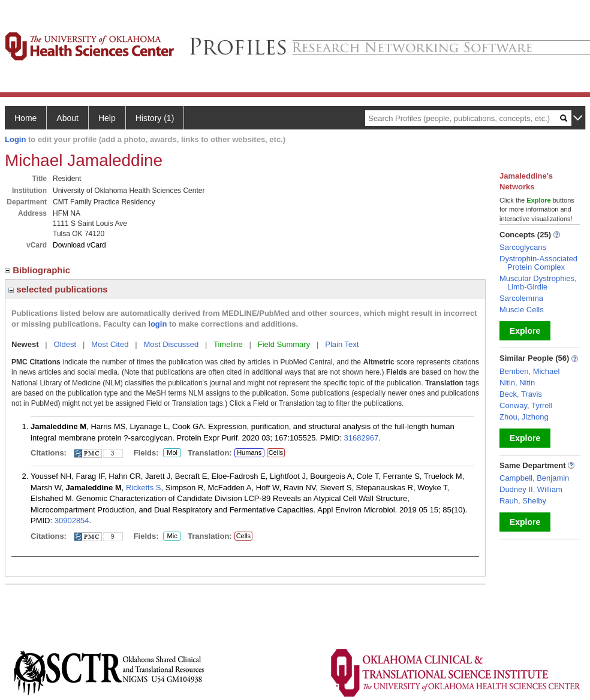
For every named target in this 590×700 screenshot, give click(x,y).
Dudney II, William (531, 489)
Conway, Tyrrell (526, 405)
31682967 (361, 438)
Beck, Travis (521, 394)
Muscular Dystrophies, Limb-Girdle (538, 283)
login (157, 324)
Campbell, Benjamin (534, 478)
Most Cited (110, 344)
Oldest (65, 344)
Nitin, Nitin (517, 383)
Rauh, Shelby (523, 501)
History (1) (155, 118)
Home (25, 118)
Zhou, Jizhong (524, 417)
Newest (25, 344)
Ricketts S (144, 488)
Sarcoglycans (523, 247)
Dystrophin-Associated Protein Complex (538, 263)
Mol (172, 453)
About (67, 118)
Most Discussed (171, 344)
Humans (249, 452)
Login (15, 139)
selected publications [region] (58, 289)
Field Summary (284, 344)
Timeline (228, 344)
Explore (525, 331)
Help (107, 118)
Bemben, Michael (529, 371)
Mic (172, 536)
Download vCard (79, 245)
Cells (276, 452)
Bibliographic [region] (39, 270)
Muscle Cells (522, 310)
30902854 (72, 521)
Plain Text (342, 344)
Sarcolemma (521, 298)
